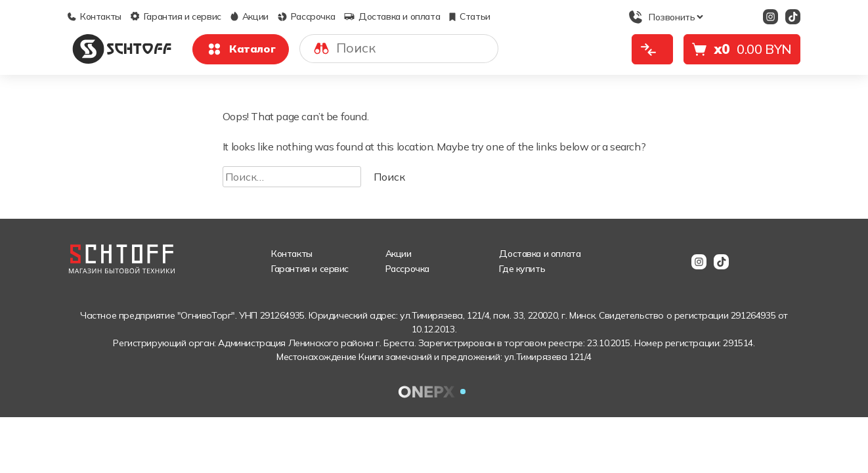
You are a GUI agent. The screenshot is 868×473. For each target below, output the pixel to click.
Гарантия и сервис (176, 16)
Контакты (95, 16)
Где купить (522, 269)
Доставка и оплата (392, 16)
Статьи (470, 16)
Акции (250, 16)
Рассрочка (306, 16)
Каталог (241, 49)
